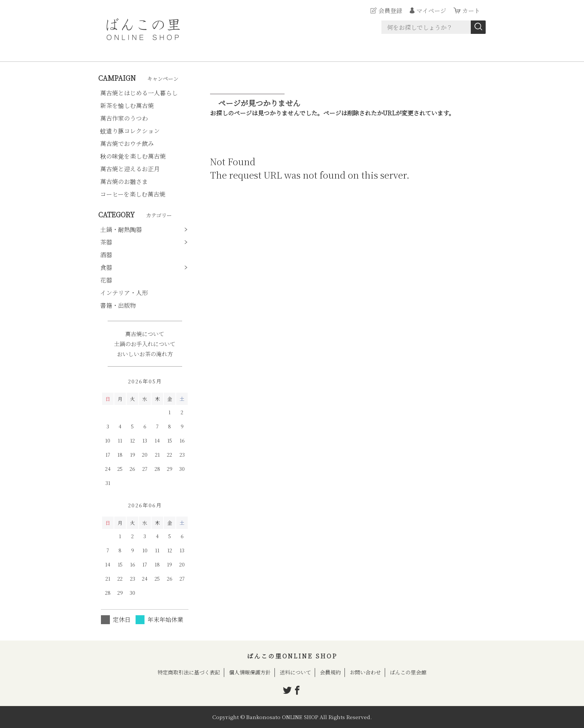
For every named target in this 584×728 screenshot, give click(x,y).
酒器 (106, 255)
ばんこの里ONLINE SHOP (292, 656)
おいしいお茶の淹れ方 (145, 354)
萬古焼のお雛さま (124, 181)
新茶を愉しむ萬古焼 (127, 106)
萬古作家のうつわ (124, 118)
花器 (106, 280)
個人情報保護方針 (250, 672)
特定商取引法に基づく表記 (189, 672)
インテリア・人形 (124, 293)
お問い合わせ (365, 672)
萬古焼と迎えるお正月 (130, 169)
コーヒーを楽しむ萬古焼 (133, 194)
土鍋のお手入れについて (145, 344)
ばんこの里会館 (408, 672)
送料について (295, 672)
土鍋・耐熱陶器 (121, 229)
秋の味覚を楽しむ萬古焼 (133, 156)
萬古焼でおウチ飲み (127, 143)
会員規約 (330, 672)
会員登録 (390, 11)
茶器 (106, 242)
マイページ (431, 11)
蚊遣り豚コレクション (130, 131)
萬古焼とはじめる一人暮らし (139, 93)
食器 (106, 267)
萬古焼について (145, 334)
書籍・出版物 (118, 305)
